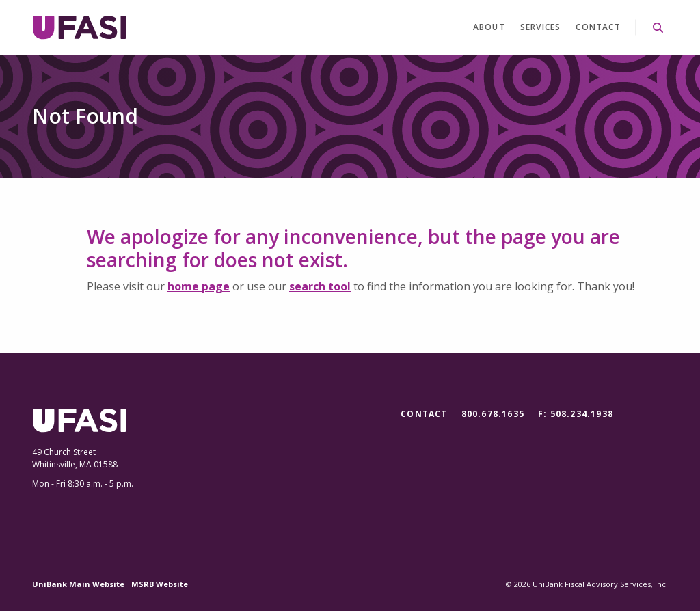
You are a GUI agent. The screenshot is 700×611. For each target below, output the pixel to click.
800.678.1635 (493, 414)
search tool (320, 286)
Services (541, 27)
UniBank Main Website (78, 584)
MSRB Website (160, 584)
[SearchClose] (658, 28)
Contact (598, 27)
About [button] (489, 27)
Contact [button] (424, 414)
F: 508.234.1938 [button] (576, 414)
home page (199, 286)
